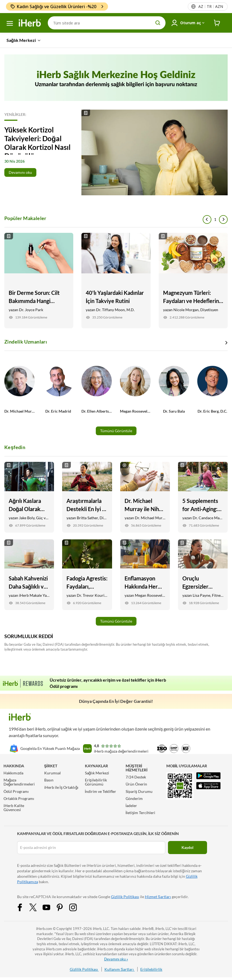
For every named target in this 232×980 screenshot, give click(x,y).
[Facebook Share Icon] (23, 907)
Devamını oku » (116, 959)
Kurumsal (53, 773)
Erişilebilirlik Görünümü (96, 782)
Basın (49, 780)
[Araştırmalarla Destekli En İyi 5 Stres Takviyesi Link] (87, 497)
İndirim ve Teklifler (101, 791)
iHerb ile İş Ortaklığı (61, 787)
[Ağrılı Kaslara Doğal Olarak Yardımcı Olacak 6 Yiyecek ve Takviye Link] (29, 497)
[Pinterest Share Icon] (63, 907)
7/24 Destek (136, 777)
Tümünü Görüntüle (116, 431)
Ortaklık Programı (19, 798)
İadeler (131, 806)
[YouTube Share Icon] (50, 907)
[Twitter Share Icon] (37, 907)
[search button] (158, 23)
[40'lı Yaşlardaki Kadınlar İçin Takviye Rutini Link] (116, 281)
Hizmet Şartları (158, 897)
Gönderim (134, 798)
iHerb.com (44, 929)
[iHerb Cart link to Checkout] (217, 23)
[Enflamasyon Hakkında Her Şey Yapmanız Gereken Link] (145, 575)
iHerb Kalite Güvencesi (14, 808)
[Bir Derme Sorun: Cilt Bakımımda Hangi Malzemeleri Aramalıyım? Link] (39, 281)
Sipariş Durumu (139, 791)
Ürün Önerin (136, 784)
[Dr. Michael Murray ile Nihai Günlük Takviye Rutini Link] (145, 497)
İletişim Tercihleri (141, 813)
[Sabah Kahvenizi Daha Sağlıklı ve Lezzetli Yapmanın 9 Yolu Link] (29, 575)
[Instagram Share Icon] (77, 907)
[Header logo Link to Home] (30, 23)
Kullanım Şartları (120, 969)
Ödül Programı (16, 791)
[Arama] (107, 23)
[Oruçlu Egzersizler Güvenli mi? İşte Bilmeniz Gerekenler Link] (203, 575)
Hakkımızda (13, 773)
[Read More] (116, 152)
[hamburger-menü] (10, 23)
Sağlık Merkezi (97, 773)
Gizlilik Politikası (125, 897)
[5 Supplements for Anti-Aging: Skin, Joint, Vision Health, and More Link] (203, 497)
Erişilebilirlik (151, 969)
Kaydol (187, 847)
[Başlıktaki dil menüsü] (210, 7)
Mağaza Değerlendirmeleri (19, 782)
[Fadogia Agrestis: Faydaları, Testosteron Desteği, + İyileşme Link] (87, 575)
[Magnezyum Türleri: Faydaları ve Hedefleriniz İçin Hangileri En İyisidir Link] (193, 281)
